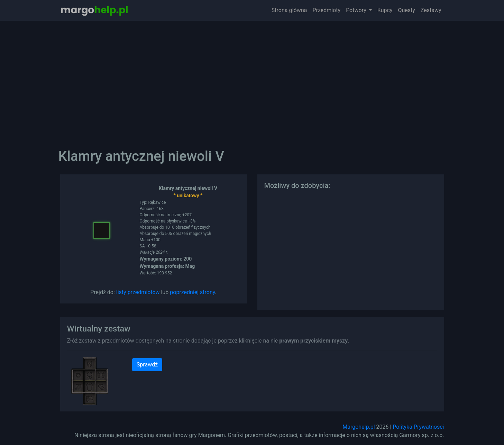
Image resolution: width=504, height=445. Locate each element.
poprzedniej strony (192, 292)
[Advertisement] (252, 80)
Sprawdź (147, 365)
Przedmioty (326, 10)
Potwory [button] (357, 10)
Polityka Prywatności (418, 427)
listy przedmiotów (138, 292)
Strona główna (289, 10)
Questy (406, 10)
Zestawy (431, 10)
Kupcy (385, 10)
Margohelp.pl (359, 427)
